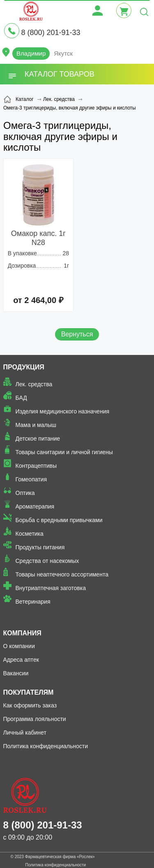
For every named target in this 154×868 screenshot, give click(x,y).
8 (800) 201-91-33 (51, 33)
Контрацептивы (36, 466)
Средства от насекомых (47, 561)
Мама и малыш (36, 425)
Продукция (24, 367)
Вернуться (77, 334)
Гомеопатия (31, 479)
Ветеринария (33, 602)
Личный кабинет (25, 733)
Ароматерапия (35, 506)
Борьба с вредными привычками (59, 520)
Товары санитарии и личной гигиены (64, 452)
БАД (21, 398)
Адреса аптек (21, 660)
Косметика (30, 534)
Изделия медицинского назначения (63, 411)
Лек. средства (34, 384)
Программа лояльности (35, 719)
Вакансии (16, 673)
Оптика (25, 493)
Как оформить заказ (30, 705)
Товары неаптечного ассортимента (62, 574)
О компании (19, 646)
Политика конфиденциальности (46, 746)
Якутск (63, 53)
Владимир (31, 53)
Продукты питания (40, 547)
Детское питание (38, 439)
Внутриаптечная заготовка (51, 588)
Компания (22, 633)
